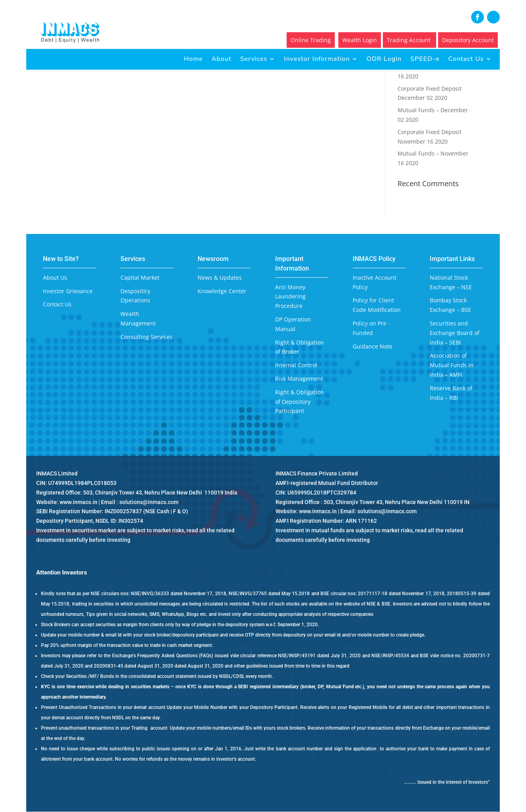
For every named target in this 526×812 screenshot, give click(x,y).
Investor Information (317, 59)
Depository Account (468, 40)
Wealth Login (360, 40)
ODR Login (384, 59)
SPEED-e (425, 59)
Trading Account (410, 40)
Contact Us (466, 59)
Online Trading (311, 40)
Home (194, 59)
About (221, 59)
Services (254, 59)
